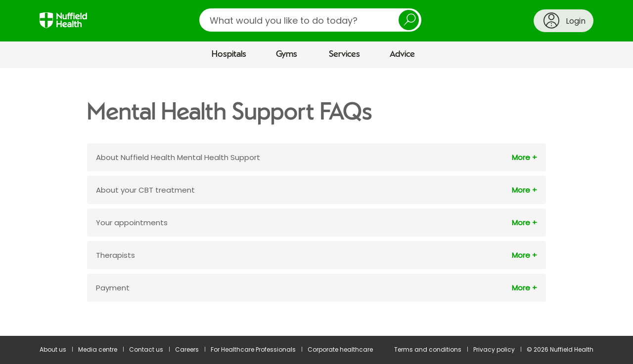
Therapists (115, 255)
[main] (316, 202)
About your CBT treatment (145, 190)
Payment (113, 288)
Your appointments (132, 222)
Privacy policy (494, 349)
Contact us (146, 349)
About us (53, 349)
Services (344, 54)
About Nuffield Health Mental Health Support (178, 157)
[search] (310, 20)
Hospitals (229, 54)
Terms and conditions (428, 349)
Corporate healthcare (340, 349)
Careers (187, 349)
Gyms (287, 54)
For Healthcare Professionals (253, 349)
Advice (402, 54)
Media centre (98, 349)
